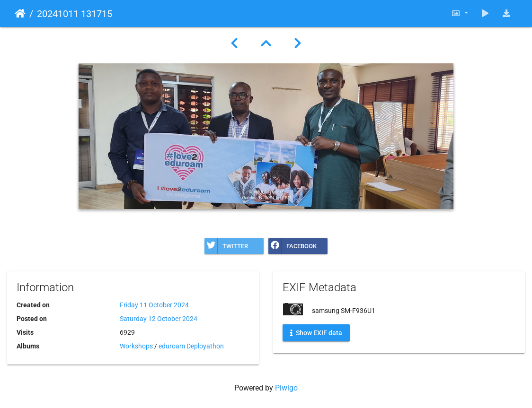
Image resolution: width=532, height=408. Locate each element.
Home (20, 14)
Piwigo (286, 388)
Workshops (136, 346)
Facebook (293, 246)
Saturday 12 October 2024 (159, 319)
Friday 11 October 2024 (154, 305)
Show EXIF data (316, 333)
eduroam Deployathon (191, 346)
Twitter (226, 246)
